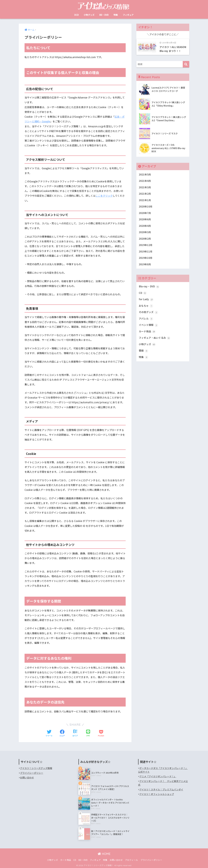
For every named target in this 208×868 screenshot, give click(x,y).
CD (143, 293)
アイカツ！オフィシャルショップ (157, 794)
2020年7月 (145, 213)
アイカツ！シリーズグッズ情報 (36, 768)
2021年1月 (145, 200)
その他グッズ (148, 313)
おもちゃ (146, 306)
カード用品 (147, 332)
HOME (104, 854)
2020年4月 (145, 226)
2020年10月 (146, 207)
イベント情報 (148, 326)
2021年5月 (145, 174)
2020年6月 (145, 220)
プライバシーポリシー (32, 773)
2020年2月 (145, 239)
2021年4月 (145, 181)
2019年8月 (145, 265)
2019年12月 (146, 245)
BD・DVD (104, 15)
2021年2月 (145, 194)
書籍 (144, 352)
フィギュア (128, 15)
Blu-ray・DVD (149, 287)
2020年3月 (145, 233)
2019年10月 (146, 258)
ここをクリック (104, 195)
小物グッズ (89, 15)
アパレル (146, 319)
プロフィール (131, 860)
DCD (77, 15)
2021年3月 (145, 187)
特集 (116, 15)
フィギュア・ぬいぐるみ (155, 339)
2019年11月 (146, 252)
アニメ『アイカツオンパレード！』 (158, 776)
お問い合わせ (27, 777)
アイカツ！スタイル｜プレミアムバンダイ (161, 789)
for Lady (146, 300)
